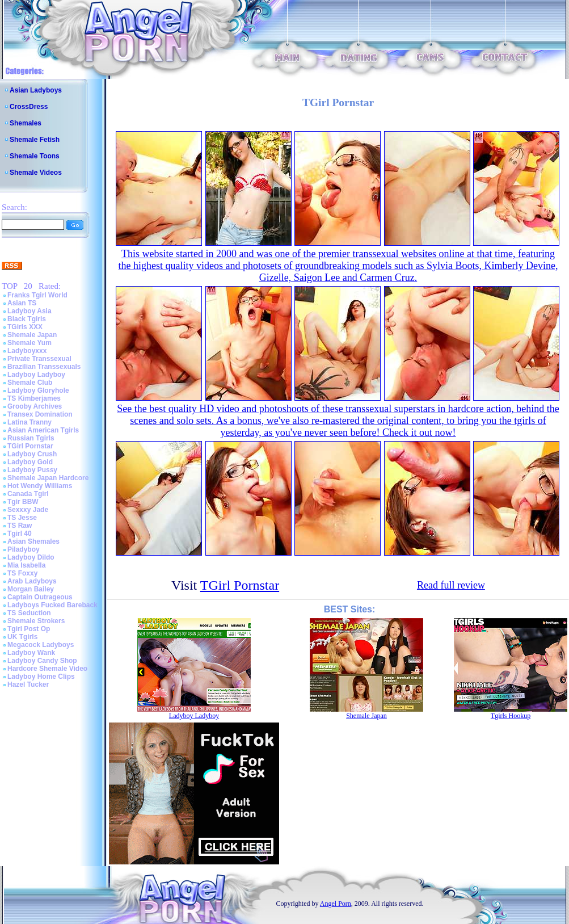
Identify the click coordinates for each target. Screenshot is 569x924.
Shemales (26, 123)
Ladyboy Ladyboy (36, 375)
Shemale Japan (32, 335)
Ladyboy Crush (32, 454)
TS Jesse (22, 518)
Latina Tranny (29, 422)
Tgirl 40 (20, 534)
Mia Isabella (26, 565)
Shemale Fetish (35, 140)
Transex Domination (40, 414)
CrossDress (29, 107)
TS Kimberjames (34, 398)
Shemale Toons (35, 156)
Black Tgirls (27, 319)
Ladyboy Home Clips (41, 677)
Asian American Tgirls (43, 430)
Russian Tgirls (31, 438)
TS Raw (20, 526)
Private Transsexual (39, 359)
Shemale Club (30, 383)
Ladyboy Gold (30, 462)
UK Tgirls (22, 637)
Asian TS (22, 303)
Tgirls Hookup (511, 716)
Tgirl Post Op (29, 629)
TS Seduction (29, 613)
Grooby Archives (35, 406)
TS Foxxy (22, 573)
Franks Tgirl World (37, 295)
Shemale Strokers (36, 621)
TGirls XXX (25, 327)
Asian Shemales (33, 541)
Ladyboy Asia (29, 311)
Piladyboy (24, 549)
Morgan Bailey (31, 589)
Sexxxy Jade (28, 510)
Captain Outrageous (40, 597)
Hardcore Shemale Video (47, 669)
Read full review (451, 585)
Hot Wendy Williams (40, 486)
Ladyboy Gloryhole (38, 390)
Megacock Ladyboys (41, 645)
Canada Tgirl (28, 494)
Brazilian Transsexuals (44, 367)
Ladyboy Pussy (32, 470)
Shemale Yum (29, 343)
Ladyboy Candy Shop (42, 661)
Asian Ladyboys (36, 90)
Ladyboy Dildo (31, 557)
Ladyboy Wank (31, 653)
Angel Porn (336, 904)
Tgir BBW (23, 502)
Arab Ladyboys (32, 581)
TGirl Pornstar (30, 446)
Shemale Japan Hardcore (48, 478)
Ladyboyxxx (27, 351)
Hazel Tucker (28, 684)
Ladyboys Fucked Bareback (52, 605)
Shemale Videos (36, 173)
